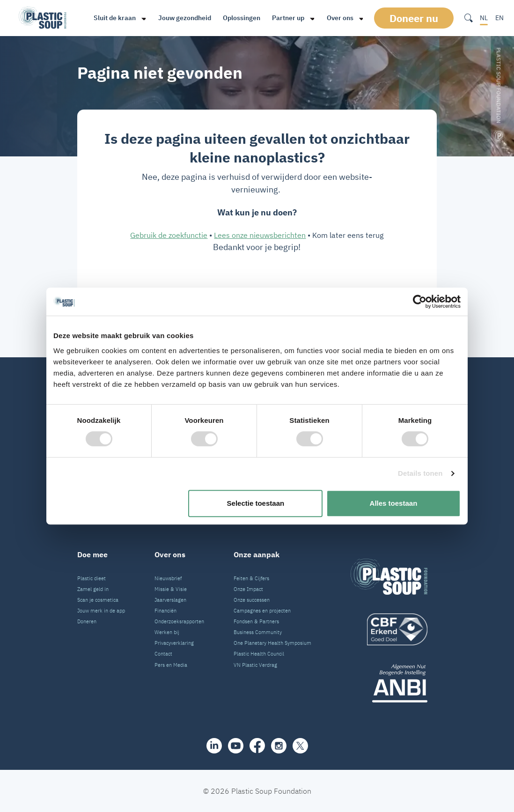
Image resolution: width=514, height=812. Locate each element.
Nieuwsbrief (168, 578)
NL (484, 18)
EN (499, 18)
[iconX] (300, 746)
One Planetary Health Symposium (272, 643)
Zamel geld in (93, 589)
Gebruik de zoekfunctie (169, 235)
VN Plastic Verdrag (255, 665)
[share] (214, 746)
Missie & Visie (171, 589)
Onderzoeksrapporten (179, 621)
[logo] (389, 629)
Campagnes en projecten (262, 611)
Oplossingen (240, 18)
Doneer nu (414, 18)
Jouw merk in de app (101, 611)
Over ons (339, 18)
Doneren (87, 621)
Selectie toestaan (256, 503)
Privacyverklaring (174, 643)
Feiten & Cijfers (251, 578)
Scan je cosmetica (98, 600)
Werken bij (167, 632)
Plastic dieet (92, 578)
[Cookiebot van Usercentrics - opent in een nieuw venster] (420, 302)
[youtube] (236, 746)
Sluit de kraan (113, 18)
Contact (163, 654)
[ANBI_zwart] (389, 683)
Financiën (165, 611)
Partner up (287, 18)
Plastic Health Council (259, 654)
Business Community (258, 632)
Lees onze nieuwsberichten (260, 235)
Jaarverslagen (170, 600)
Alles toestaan (394, 503)
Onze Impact (248, 589)
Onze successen (252, 600)
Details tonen (420, 473)
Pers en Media (171, 665)
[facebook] (257, 746)
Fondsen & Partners (256, 621)
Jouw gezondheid (183, 18)
